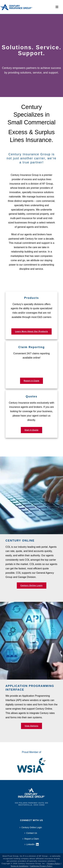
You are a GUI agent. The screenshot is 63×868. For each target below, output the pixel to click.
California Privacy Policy (41, 866)
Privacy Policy (54, 863)
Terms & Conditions (19, 866)
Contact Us (31, 833)
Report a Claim (31, 839)
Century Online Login (31, 827)
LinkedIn (30, 844)
